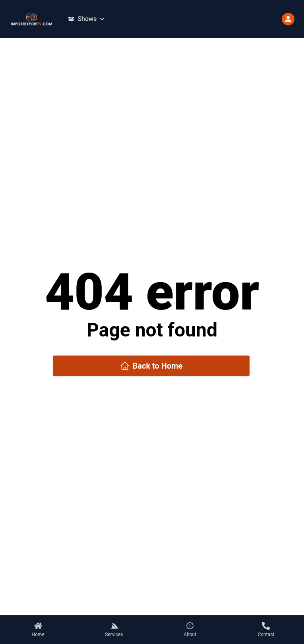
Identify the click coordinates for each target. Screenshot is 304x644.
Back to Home (151, 366)
